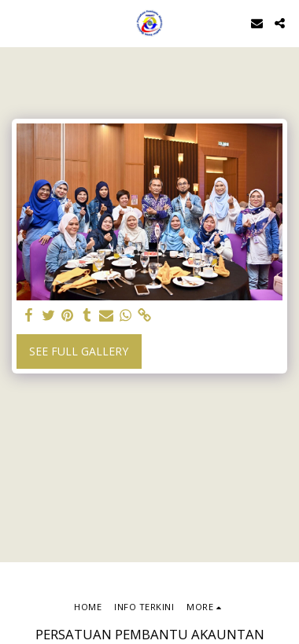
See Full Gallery (79, 351)
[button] (17, 22)
